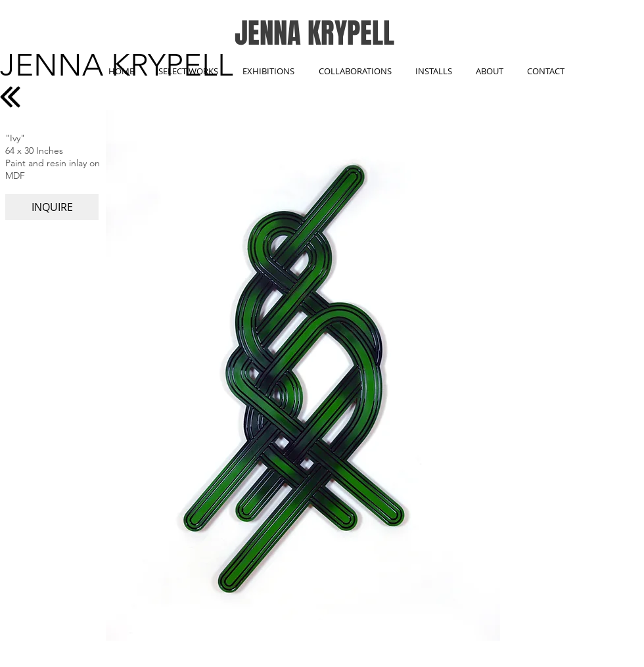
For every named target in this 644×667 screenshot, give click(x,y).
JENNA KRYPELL (314, 33)
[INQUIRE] (52, 207)
